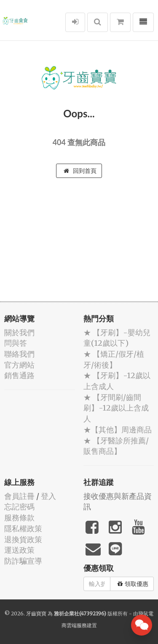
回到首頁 (80, 171)
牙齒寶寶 (36, 614)
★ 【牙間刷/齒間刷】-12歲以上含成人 (116, 408)
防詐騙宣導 (23, 561)
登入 (48, 496)
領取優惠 (133, 584)
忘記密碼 (19, 507)
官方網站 (19, 365)
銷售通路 (19, 375)
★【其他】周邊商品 (118, 430)
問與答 (16, 343)
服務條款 (19, 518)
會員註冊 (19, 496)
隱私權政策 (23, 529)
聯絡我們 (19, 354)
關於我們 (19, 333)
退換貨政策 (23, 539)
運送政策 (19, 550)
